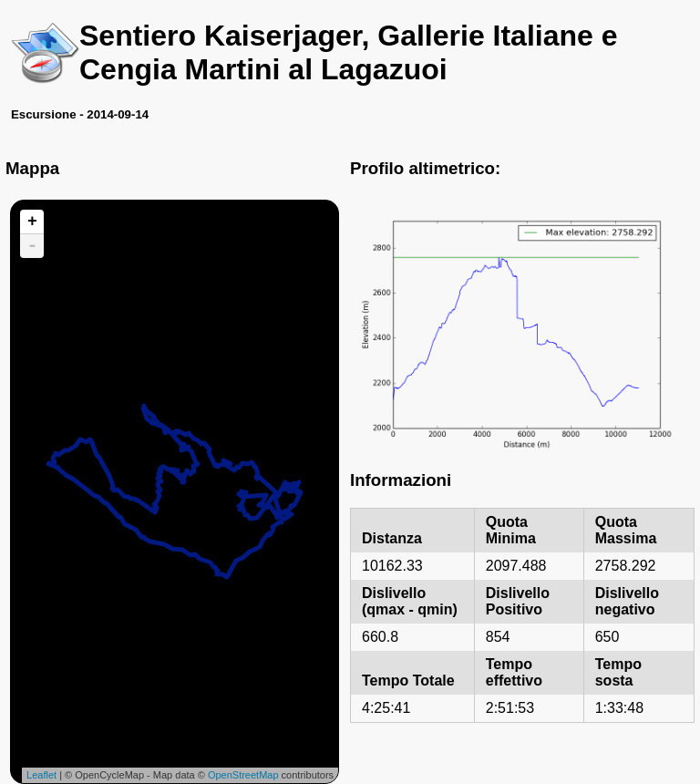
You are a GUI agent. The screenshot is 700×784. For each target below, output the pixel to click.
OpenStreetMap (243, 775)
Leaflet (41, 775)
